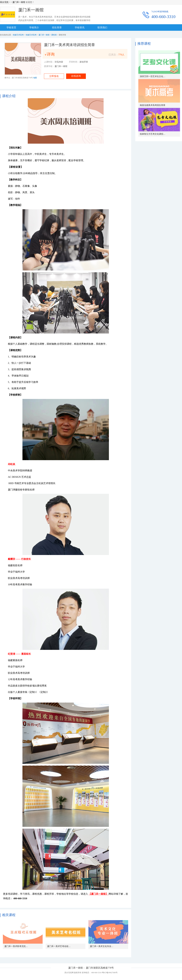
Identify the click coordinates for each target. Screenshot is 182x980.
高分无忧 (4, 2)
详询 (51, 54)
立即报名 (54, 76)
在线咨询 (76, 76)
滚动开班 (84, 62)
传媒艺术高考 (18, 35)
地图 (35, 78)
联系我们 (102, 27)
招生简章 (57, 27)
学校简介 (34, 27)
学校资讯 (80, 27)
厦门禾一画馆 (19, 2)
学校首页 (11, 27)
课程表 (54, 35)
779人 (121, 55)
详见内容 (59, 62)
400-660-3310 (163, 17)
